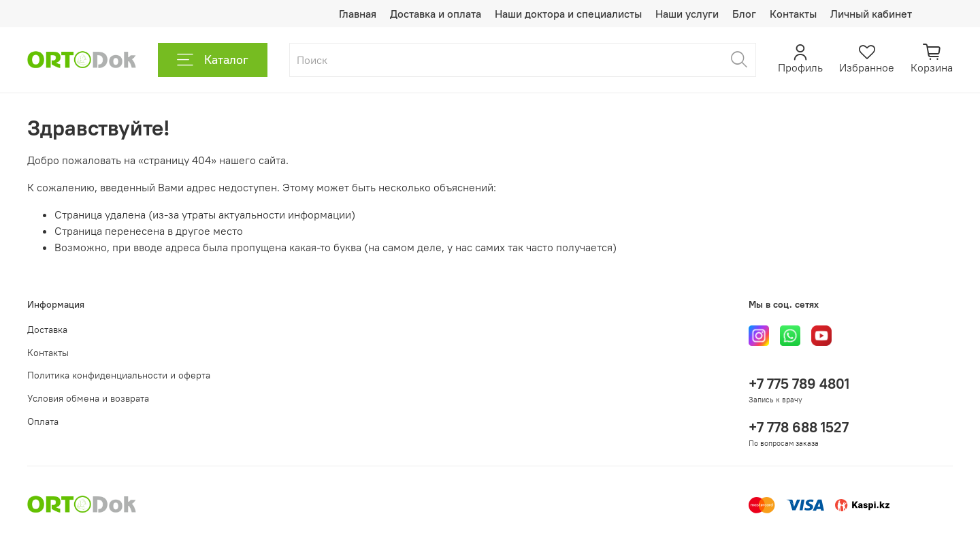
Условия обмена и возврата (88, 398)
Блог (744, 14)
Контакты (793, 14)
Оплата (43, 421)
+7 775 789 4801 (799, 384)
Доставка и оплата (436, 14)
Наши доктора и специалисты (568, 14)
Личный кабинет (871, 14)
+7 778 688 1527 (799, 427)
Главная (358, 14)
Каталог (213, 60)
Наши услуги (687, 14)
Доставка (47, 330)
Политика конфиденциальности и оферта (119, 375)
